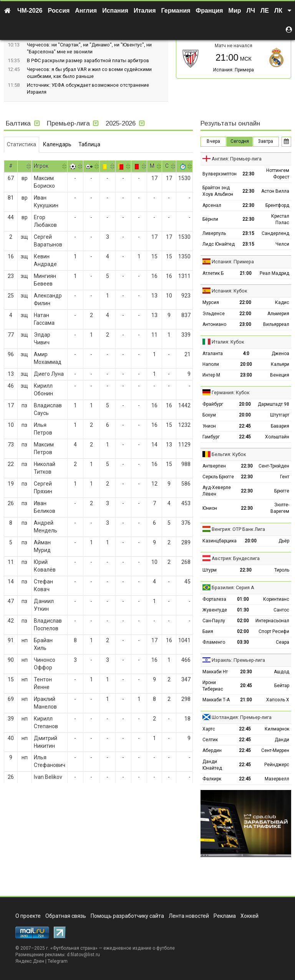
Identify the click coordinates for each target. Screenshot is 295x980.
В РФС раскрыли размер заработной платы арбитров (88, 60)
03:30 (243, 642)
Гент (285, 477)
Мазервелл (277, 779)
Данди (282, 740)
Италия (145, 11)
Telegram (58, 961)
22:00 (245, 302)
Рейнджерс (277, 765)
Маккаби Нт (215, 672)
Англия (86, 11)
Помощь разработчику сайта (127, 916)
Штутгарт (280, 415)
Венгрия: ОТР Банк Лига (238, 529)
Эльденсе (214, 314)
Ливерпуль (214, 233)
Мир (235, 11)
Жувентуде (215, 610)
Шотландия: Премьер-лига (242, 717)
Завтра (266, 141)
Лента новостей (189, 916)
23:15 (248, 233)
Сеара (283, 642)
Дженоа (280, 354)
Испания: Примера (234, 70)
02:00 (243, 621)
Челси (282, 244)
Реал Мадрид (274, 273)
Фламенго (214, 642)
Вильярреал (276, 324)
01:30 (243, 610)
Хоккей (249, 916)
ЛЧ (251, 11)
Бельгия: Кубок (229, 454)
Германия (176, 11)
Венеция (280, 375)
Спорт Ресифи (274, 631)
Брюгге (282, 491)
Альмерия (278, 314)
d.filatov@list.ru (83, 955)
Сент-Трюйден (274, 466)
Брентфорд (277, 205)
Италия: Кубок (228, 342)
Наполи (211, 364)
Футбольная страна (74, 948)
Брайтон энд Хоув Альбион (218, 191)
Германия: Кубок (231, 392)
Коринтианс (276, 599)
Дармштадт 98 (273, 404)
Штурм (210, 570)
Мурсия (211, 302)
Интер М (211, 375)
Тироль (282, 570)
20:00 (246, 364)
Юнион (210, 508)
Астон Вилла (275, 191)
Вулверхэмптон (220, 174)
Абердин (212, 750)
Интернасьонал (272, 621)
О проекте (28, 916)
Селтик (210, 740)
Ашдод (282, 672)
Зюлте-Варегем (280, 508)
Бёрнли (210, 219)
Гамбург (211, 437)
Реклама (225, 916)
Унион (209, 426)
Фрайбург (213, 404)
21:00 (246, 273)
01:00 (243, 599)
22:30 (248, 174)
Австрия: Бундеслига (236, 558)
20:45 (246, 686)
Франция (210, 11)
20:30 (246, 672)
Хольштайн (277, 437)
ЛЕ (265, 11)
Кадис (282, 302)
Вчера (213, 141)
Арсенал (212, 205)
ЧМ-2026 (30, 11)
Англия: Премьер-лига (237, 159)
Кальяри (280, 364)
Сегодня (240, 141)
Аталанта (213, 354)
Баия (208, 631)
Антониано (214, 324)
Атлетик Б (213, 273)
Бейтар (282, 686)
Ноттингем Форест (278, 174)
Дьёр (284, 541)
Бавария (280, 426)
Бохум (209, 415)
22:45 (245, 426)
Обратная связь (66, 916)
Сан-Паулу (214, 621)
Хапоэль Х (278, 700)
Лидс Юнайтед (219, 244)
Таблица (89, 144)
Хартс (209, 729)
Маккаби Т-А (216, 700)
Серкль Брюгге (218, 477)
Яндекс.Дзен (30, 961)
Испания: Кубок (230, 291)
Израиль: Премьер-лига (238, 660)
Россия (59, 11)
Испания (115, 11)
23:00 (245, 324)
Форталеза (214, 599)
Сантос (281, 610)
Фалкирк (212, 779)
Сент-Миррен (275, 750)
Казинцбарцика (220, 541)
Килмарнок (277, 729)
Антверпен (214, 466)
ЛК (278, 11)
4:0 (246, 354)
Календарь (57, 144)
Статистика (22, 144)
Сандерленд (275, 233)
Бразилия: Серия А (233, 588)
